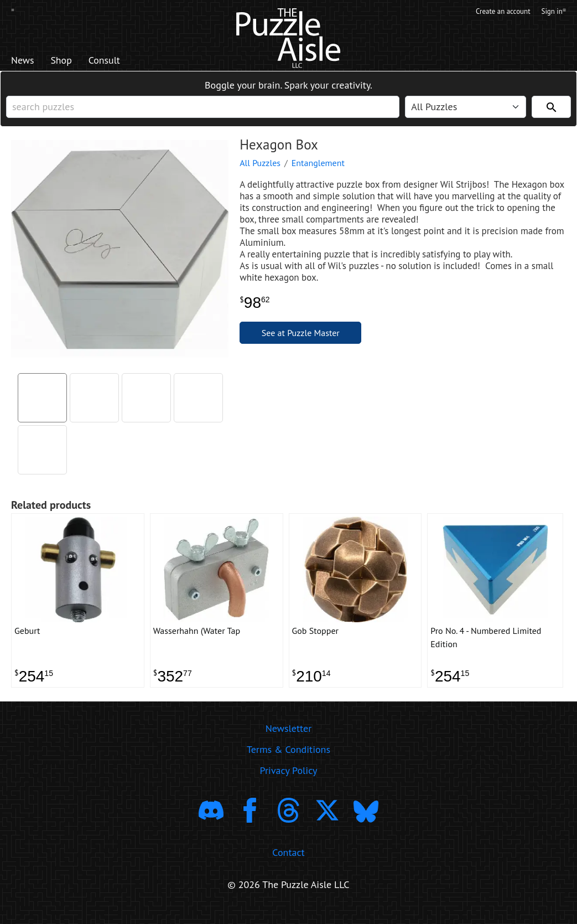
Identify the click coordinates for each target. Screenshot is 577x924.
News (25, 61)
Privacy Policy (289, 783)
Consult (119, 61)
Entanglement (318, 170)
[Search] (551, 111)
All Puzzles (260, 170)
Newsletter (289, 740)
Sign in (553, 13)
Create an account (495, 13)
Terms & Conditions (288, 762)
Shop (69, 61)
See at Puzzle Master (301, 340)
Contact (288, 864)
